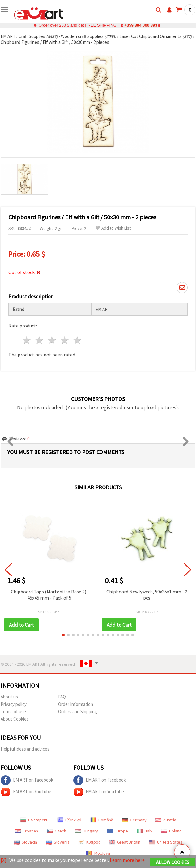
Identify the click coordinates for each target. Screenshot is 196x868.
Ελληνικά (69, 820)
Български (34, 820)
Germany (134, 820)
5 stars (77, 340)
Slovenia (58, 842)
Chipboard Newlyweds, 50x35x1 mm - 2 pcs (147, 595)
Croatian (26, 831)
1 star (27, 340)
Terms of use (13, 712)
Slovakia (25, 842)
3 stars (52, 340)
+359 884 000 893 (141, 25)
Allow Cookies (173, 862)
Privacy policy (14, 704)
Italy (145, 831)
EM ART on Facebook (27, 780)
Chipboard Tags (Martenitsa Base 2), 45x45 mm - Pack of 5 (49, 595)
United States (166, 842)
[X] (4, 860)
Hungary (86, 831)
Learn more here (127, 860)
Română (102, 820)
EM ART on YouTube (26, 792)
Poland (171, 831)
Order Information (76, 704)
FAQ (62, 697)
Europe (117, 831)
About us (9, 697)
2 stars (40, 340)
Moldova (98, 853)
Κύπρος (89, 842)
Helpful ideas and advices (25, 749)
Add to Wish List (113, 228)
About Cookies (15, 719)
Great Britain (125, 842)
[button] (63, 635)
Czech (56, 831)
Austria (166, 820)
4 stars (65, 340)
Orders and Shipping (78, 712)
